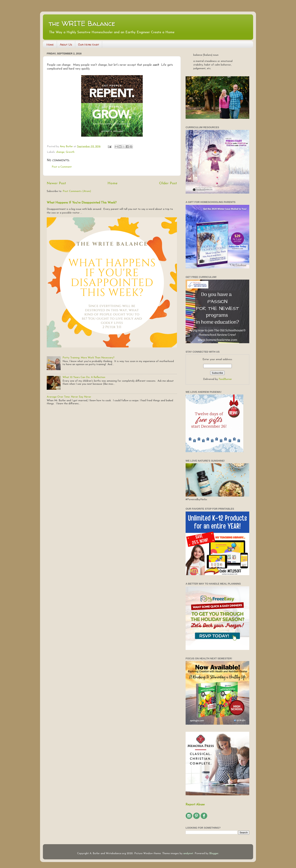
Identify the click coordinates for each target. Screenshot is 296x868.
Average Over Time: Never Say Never (69, 397)
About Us (66, 44)
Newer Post (56, 183)
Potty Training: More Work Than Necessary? (88, 358)
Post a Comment (62, 167)
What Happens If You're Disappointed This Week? (82, 203)
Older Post (168, 183)
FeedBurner (225, 379)
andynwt (188, 853)
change (60, 152)
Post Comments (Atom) (77, 191)
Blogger (214, 853)
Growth (70, 152)
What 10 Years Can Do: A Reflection (84, 377)
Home (50, 44)
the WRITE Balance (82, 23)
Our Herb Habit (89, 44)
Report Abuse (195, 805)
